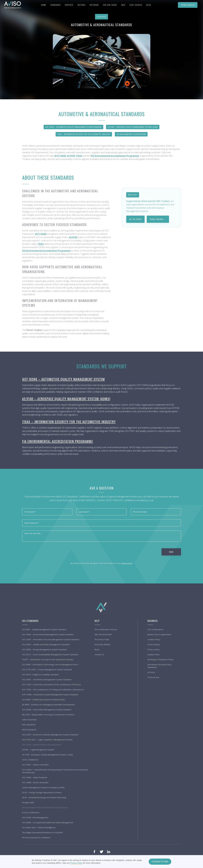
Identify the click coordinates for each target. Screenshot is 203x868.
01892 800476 (188, 5)
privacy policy (127, 563)
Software (94, 5)
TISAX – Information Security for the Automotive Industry (84, 134)
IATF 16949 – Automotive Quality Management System (64, 379)
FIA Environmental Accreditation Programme (58, 441)
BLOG (149, 5)
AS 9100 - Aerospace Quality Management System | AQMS (133, 127)
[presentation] (43, 551)
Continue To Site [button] (160, 862)
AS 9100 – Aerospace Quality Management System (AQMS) (66, 399)
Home (44, 5)
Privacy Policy (76, 863)
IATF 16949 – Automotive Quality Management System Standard (73, 127)
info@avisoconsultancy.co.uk (139, 500)
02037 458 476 (114, 500)
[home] (11, 5)
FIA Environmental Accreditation (131, 134)
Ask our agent (110, 5)
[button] (55, 5)
